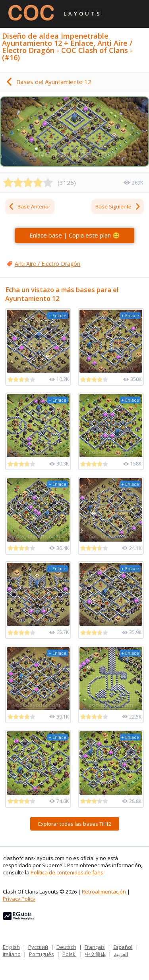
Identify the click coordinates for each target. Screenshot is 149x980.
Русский (38, 947)
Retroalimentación (104, 892)
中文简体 (95, 954)
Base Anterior (29, 206)
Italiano (12, 954)
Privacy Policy (19, 899)
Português (42, 954)
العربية (121, 954)
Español (123, 947)
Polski (70, 954)
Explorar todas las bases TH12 (75, 824)
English (11, 947)
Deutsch (66, 947)
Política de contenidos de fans (67, 872)
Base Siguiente (118, 206)
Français (95, 947)
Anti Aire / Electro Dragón (47, 264)
